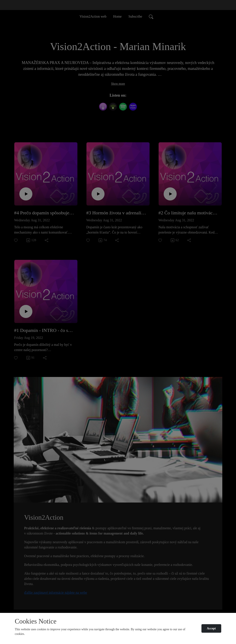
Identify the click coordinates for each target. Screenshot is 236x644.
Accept (211, 628)
